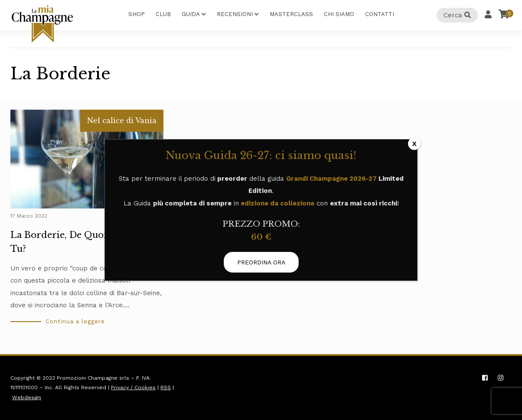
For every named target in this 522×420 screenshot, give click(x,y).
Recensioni (235, 14)
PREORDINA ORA (261, 262)
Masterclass (291, 14)
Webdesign (27, 397)
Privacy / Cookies (133, 387)
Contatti (380, 14)
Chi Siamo (339, 14)
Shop (137, 14)
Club (163, 14)
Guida (191, 14)
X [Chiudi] (414, 144)
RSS (166, 387)
